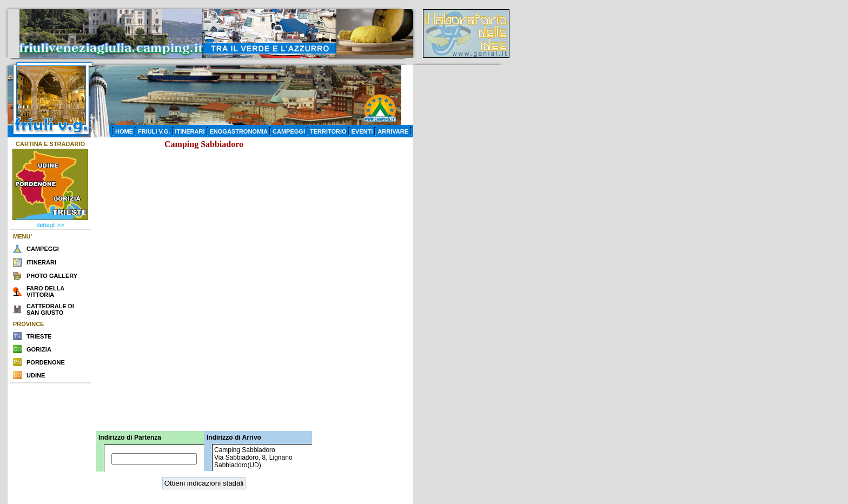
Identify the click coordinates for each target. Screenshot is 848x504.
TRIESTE (39, 336)
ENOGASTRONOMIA (239, 131)
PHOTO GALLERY (52, 276)
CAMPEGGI (289, 131)
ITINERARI (190, 131)
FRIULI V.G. (154, 131)
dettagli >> (50, 225)
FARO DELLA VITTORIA (45, 291)
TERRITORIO (328, 131)
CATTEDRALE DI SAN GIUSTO (50, 309)
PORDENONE (46, 362)
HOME (124, 131)
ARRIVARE (393, 131)
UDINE (36, 375)
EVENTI (362, 131)
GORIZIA (39, 349)
